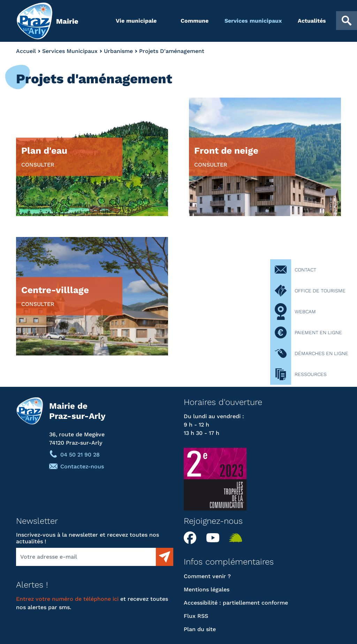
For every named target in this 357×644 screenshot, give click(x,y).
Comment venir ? (207, 576)
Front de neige (226, 156)
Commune (195, 21)
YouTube (215, 538)
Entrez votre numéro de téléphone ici (67, 599)
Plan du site (200, 629)
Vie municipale (136, 21)
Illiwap (238, 538)
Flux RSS (196, 616)
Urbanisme (118, 51)
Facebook (192, 538)
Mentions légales (207, 589)
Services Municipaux (70, 51)
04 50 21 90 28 (80, 455)
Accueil (26, 51)
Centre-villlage (55, 296)
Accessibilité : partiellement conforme (236, 603)
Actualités (312, 21)
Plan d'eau (44, 156)
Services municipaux (253, 21)
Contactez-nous (82, 466)
